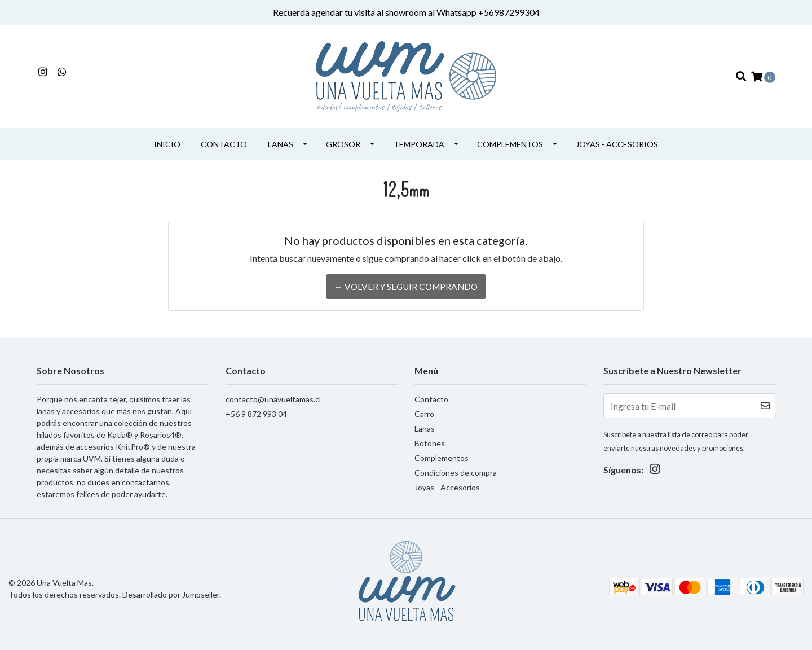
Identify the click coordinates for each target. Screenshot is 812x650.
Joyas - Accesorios (617, 136)
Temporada (419, 136)
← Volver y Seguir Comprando (406, 278)
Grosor (343, 136)
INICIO (167, 136)
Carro (424, 405)
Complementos (510, 136)
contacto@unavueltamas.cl (273, 391)
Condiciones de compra (456, 464)
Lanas (281, 136)
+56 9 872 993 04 (256, 405)
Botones (430, 435)
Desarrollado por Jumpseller (171, 586)
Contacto (224, 136)
